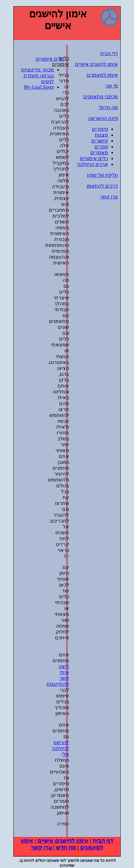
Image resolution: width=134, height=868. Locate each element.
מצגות (101, 135)
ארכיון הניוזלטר (92, 164)
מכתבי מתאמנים (101, 97)
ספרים (101, 147)
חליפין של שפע (102, 175)
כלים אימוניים (50, 59)
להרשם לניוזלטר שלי (60, 748)
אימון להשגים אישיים (96, 64)
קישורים (100, 141)
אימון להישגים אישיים (63, 841)
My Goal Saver (39, 87)
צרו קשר (109, 197)
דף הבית (109, 53)
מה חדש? (108, 107)
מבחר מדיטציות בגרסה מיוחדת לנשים (37, 76)
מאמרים (99, 152)
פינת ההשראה (103, 118)
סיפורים (100, 129)
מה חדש (66, 847)
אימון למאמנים (102, 75)
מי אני (112, 86)
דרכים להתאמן (102, 186)
